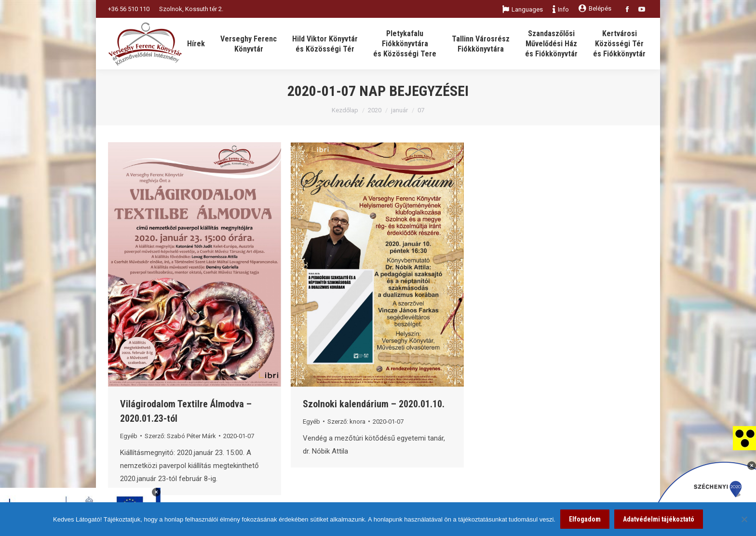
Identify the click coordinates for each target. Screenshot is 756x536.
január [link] (399, 110)
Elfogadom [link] (585, 519)
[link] (744, 438)
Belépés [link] (595, 8)
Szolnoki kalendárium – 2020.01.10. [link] (374, 404)
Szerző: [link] (180, 436)
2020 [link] (375, 110)
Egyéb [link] (129, 436)
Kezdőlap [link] (345, 110)
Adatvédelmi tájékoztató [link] (659, 519)
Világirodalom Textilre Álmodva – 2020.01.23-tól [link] (186, 411)
